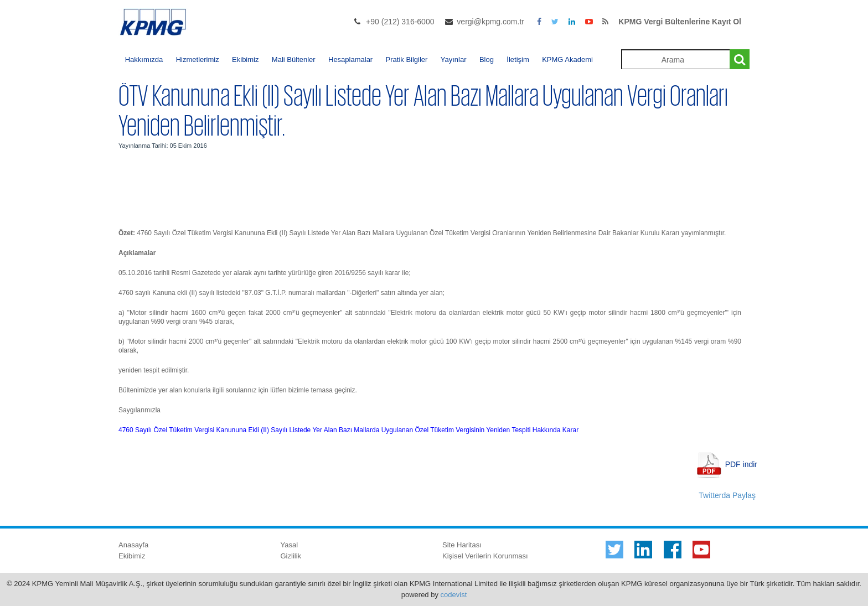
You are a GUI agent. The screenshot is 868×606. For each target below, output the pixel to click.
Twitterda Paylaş (727, 495)
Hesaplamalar (350, 59)
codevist (454, 595)
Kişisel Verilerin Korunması (485, 556)
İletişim (518, 59)
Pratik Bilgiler (407, 59)
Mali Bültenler (294, 59)
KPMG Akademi (567, 59)
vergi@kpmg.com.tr (490, 22)
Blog (487, 59)
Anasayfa (133, 545)
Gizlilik (291, 556)
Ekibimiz (245, 59)
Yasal (290, 545)
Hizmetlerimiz (198, 59)
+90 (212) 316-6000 (400, 22)
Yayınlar (454, 59)
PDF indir (741, 464)
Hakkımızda (144, 59)
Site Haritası (462, 545)
